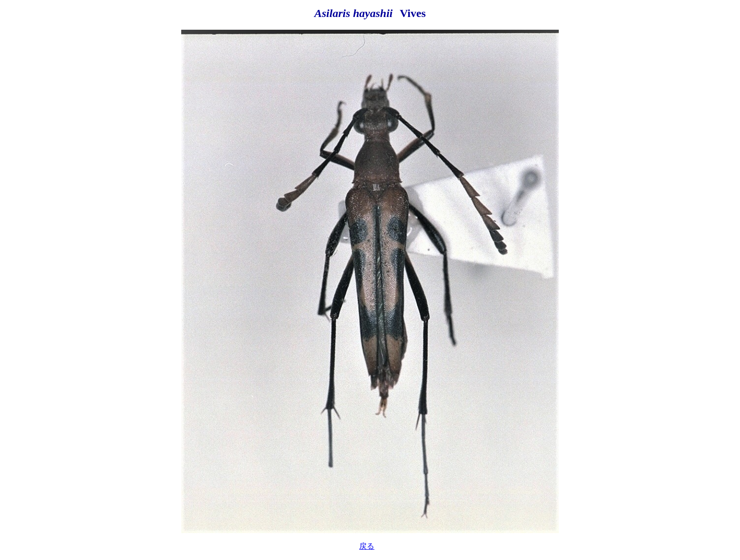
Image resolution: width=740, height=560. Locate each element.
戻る (367, 546)
